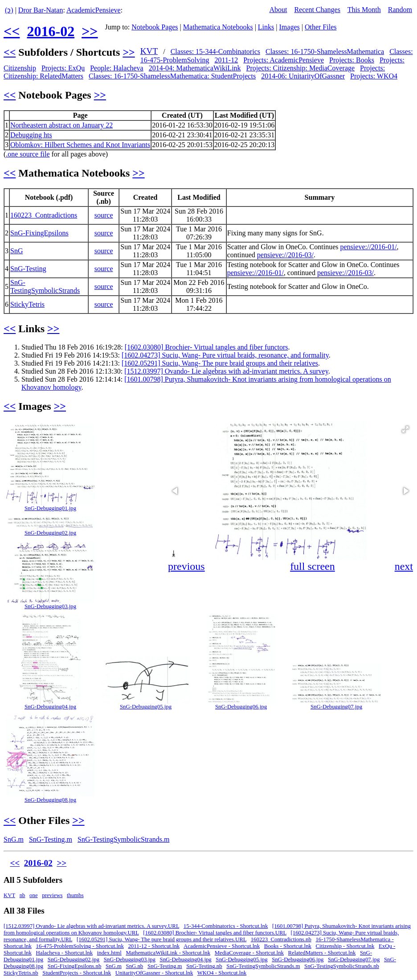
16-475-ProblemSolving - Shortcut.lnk (80, 946)
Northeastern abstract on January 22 (61, 125)
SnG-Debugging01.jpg (50, 508)
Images (290, 27)
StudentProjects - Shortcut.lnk (77, 973)
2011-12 (226, 60)
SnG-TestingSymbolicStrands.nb (342, 966)
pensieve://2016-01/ (369, 247)
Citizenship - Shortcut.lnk (345, 946)
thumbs (75, 895)
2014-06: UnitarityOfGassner (303, 76)
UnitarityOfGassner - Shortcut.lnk (154, 973)
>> (90, 31)
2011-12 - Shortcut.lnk (154, 946)
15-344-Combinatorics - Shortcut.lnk (226, 926)
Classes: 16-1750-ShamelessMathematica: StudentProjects (172, 76)
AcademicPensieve (94, 10)
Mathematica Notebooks (218, 27)
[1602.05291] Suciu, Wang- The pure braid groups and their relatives (220, 363)
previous (186, 566)
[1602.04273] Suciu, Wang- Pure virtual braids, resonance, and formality (225, 355)
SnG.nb (135, 966)
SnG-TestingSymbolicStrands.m (123, 839)
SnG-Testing (28, 269)
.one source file (28, 154)
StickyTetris (27, 304)
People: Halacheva (117, 68)
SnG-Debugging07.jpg (336, 707)
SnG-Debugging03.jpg (50, 606)
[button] (405, 429)
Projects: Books (352, 60)
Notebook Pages (155, 27)
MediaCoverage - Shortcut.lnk (249, 953)
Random (400, 10)
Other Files (321, 27)
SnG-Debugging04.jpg (50, 707)
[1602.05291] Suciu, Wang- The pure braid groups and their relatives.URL (161, 939)
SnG (16, 251)
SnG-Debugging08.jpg (50, 800)
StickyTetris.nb (21, 973)
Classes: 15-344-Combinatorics (215, 51)
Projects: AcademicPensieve (284, 60)
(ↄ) (9, 10)
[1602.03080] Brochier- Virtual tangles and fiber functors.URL (215, 933)
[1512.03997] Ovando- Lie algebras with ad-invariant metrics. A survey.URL (91, 926)
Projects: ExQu (63, 68)
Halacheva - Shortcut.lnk (65, 953)
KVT (149, 51)
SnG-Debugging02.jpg (50, 533)
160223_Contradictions (44, 215)
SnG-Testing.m (51, 839)
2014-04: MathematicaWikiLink (195, 68)
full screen (313, 566)
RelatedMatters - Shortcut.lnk (322, 953)
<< (12, 31)
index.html (109, 953)
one (33, 895)
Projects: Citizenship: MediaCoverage (301, 68)
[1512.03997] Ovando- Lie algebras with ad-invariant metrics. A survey (226, 371)
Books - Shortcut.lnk (288, 946)
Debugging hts (31, 135)
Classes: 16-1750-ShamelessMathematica (325, 51)
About (278, 10)
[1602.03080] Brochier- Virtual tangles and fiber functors (206, 347)
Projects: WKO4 (374, 76)
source (104, 215)
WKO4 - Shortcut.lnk (222, 973)
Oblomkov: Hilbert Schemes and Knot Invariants (80, 145)
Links (266, 27)
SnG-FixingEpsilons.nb (75, 966)
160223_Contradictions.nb (281, 939)
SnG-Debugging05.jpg (146, 707)
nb (22, 895)
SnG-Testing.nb (204, 966)
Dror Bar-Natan (41, 10)
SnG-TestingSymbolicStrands (45, 286)
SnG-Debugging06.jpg (241, 707)
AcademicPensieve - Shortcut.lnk (222, 946)
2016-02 (51, 31)
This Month (364, 10)
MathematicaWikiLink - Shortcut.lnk (168, 953)
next (404, 566)
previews (52, 895)
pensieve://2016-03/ (285, 255)
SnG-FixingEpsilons (39, 233)
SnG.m (14, 839)
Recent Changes (317, 10)
